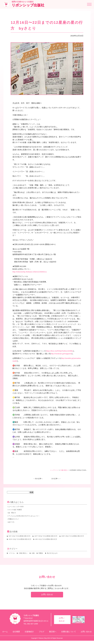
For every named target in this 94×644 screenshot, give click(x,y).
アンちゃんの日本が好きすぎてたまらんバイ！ (24, 516)
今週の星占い (64, 470)
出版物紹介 (28, 633)
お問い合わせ (47, 594)
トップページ (54, 470)
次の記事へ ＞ (56, 479)
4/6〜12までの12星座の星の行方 (46, 539)
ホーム (3, 633)
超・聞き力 (12, 513)
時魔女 (41, 553)
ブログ (41, 633)
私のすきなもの (52, 553)
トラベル (12, 553)
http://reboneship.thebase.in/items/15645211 (30, 272)
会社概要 (15, 633)
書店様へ (53, 633)
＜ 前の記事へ (38, 479)
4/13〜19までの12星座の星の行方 (20, 539)
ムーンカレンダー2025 (16, 507)
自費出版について (69, 633)
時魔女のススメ (14, 519)
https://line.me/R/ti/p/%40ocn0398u (60, 351)
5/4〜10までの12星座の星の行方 (20, 536)
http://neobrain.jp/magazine (61, 354)
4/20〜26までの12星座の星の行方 (73, 536)
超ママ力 (11, 522)
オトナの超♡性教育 (15, 510)
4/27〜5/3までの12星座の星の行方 (46, 536)
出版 (33, 553)
